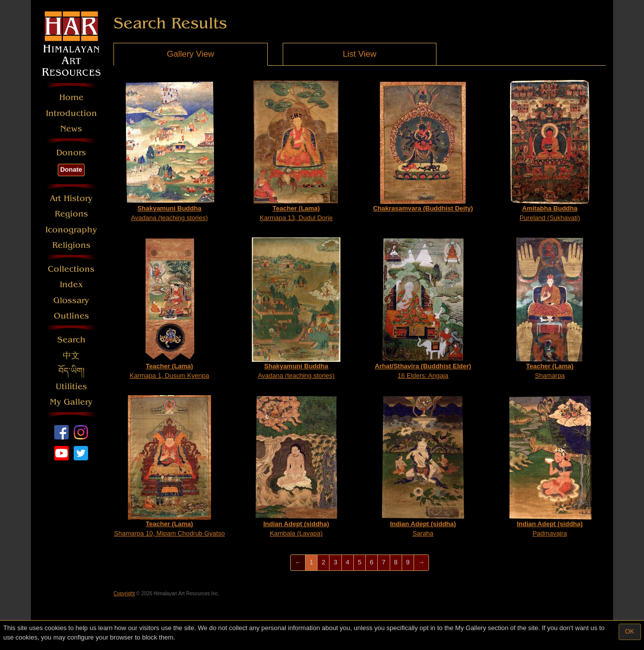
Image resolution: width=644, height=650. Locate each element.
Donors (71, 153)
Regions (71, 214)
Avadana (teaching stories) (169, 151)
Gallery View (190, 54)
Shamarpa (550, 308)
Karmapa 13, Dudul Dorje (296, 151)
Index (71, 284)
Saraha (423, 466)
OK (630, 631)
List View (360, 54)
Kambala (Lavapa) (296, 466)
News (71, 129)
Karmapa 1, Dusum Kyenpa (170, 308)
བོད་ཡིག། (71, 371)
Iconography (71, 230)
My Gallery (71, 402)
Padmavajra (550, 466)
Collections (71, 269)
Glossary (71, 300)
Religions (71, 245)
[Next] (421, 563)
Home (71, 97)
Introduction (71, 113)
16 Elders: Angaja (423, 308)
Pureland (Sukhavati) (550, 151)
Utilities (71, 386)
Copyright (124, 594)
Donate (71, 169)
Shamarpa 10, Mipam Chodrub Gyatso (169, 466)
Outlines (71, 316)
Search (71, 340)
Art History (71, 198)
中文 (71, 356)
